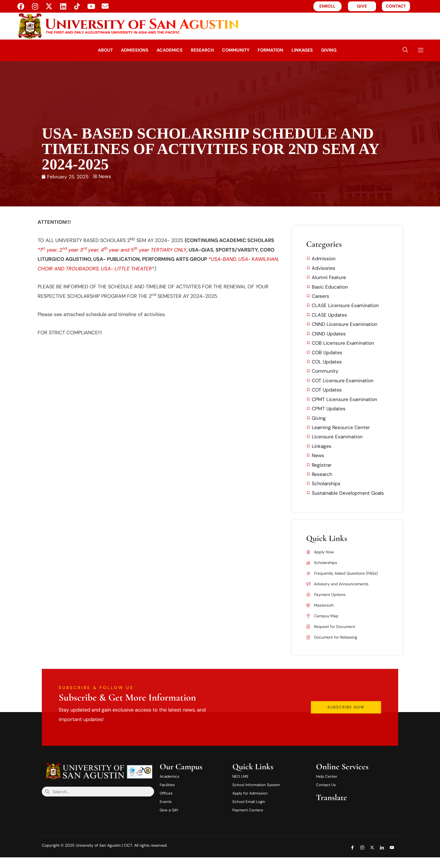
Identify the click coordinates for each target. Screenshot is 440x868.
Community (239, 50)
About (89, 50)
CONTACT (396, 6)
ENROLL (327, 6)
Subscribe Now (357, 717)
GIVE (362, 6)
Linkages (316, 50)
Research (200, 50)
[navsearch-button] (405, 50)
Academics (163, 50)
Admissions (123, 50)
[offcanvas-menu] (419, 50)
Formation (279, 50)
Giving (347, 50)
